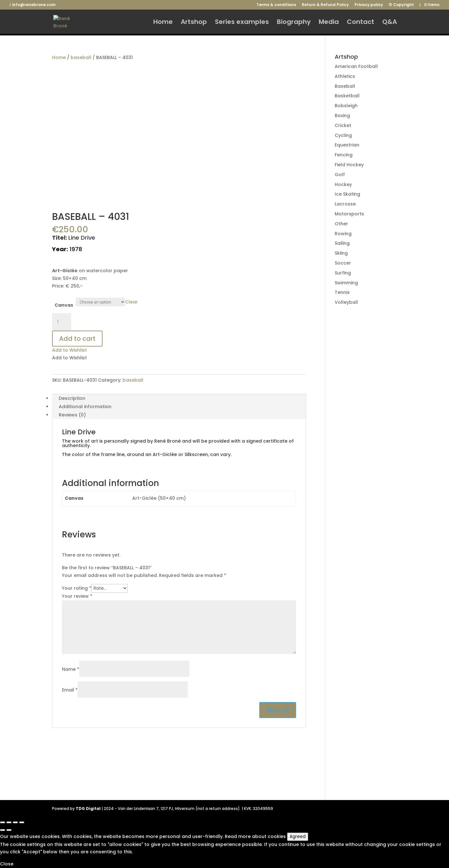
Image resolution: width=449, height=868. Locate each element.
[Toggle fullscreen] (15, 822)
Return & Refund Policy (325, 5)
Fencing (344, 155)
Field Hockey (349, 165)
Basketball (347, 96)
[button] (69, 350)
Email (70, 690)
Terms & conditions (276, 5)
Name (71, 669)
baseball (81, 57)
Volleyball (346, 302)
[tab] (179, 398)
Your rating (77, 588)
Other (341, 224)
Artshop (194, 23)
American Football (356, 66)
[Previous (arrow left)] (3, 830)
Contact (361, 23)
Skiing (341, 253)
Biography (294, 23)
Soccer (343, 263)
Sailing (342, 243)
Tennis (342, 292)
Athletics (345, 76)
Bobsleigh (346, 106)
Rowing (343, 234)
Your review (77, 596)
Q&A (390, 23)
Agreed (298, 837)
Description (72, 398)
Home (163, 23)
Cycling (343, 135)
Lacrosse (345, 204)
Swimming (346, 283)
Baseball (345, 86)
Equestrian (347, 145)
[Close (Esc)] (3, 822)
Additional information (85, 407)
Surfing (343, 273)
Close (7, 864)
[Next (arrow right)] (9, 830)
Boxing (342, 116)
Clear (132, 302)
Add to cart (77, 339)
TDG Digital (88, 808)
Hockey (343, 184)
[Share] (9, 822)
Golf (340, 175)
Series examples (242, 23)
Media (329, 23)
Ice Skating (347, 194)
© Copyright (401, 5)
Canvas (64, 305)
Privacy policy (369, 5)
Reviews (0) (72, 415)
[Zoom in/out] (22, 822)
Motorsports (349, 214)
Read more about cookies (255, 836)
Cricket (343, 125)
